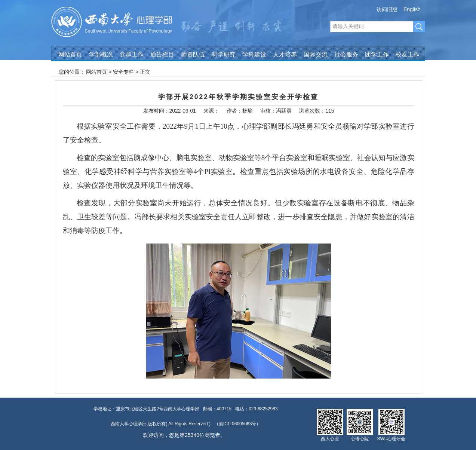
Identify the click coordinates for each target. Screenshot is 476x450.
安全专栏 (123, 72)
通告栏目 (162, 54)
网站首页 (70, 54)
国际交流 (316, 54)
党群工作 (132, 54)
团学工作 (377, 54)
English (412, 9)
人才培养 (285, 54)
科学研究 (224, 54)
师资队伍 (193, 54)
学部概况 (101, 54)
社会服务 (346, 54)
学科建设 (254, 54)
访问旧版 (387, 9)
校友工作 (408, 54)
